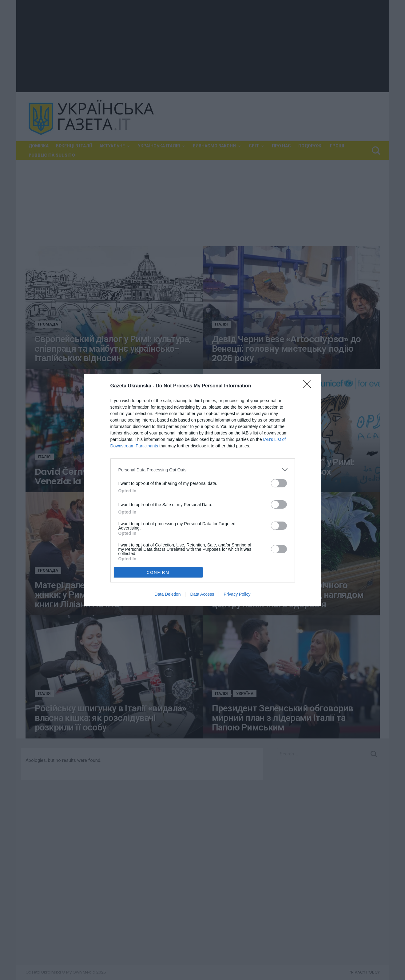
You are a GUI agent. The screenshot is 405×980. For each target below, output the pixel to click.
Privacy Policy (237, 594)
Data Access (202, 594)
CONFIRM (158, 572)
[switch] (279, 483)
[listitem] (203, 470)
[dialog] (203, 490)
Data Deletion (168, 594)
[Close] (309, 386)
